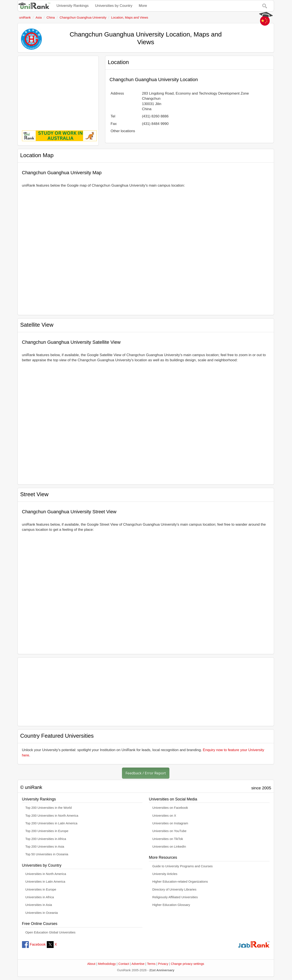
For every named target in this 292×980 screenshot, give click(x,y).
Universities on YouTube (169, 831)
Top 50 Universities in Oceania (47, 854)
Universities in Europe (41, 889)
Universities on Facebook (170, 808)
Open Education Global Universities (51, 932)
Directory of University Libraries (174, 889)
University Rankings (73, 6)
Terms (151, 964)
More (143, 6)
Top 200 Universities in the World (49, 808)
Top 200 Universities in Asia (45, 847)
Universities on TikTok (168, 839)
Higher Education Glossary (171, 905)
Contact (124, 964)
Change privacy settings (188, 964)
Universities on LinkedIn (169, 847)
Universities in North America (46, 874)
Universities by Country (114, 6)
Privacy (163, 964)
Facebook (34, 944)
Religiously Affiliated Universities (175, 897)
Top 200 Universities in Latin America (51, 823)
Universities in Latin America (45, 882)
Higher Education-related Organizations (180, 882)
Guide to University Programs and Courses (182, 866)
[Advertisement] (58, 90)
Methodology (107, 964)
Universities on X (164, 816)
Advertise (138, 964)
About (91, 964)
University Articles (165, 874)
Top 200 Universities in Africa (46, 839)
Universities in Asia (39, 905)
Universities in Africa (40, 897)
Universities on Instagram (170, 823)
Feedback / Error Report (146, 773)
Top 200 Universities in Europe (47, 831)
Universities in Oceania (42, 913)
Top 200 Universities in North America (52, 816)
